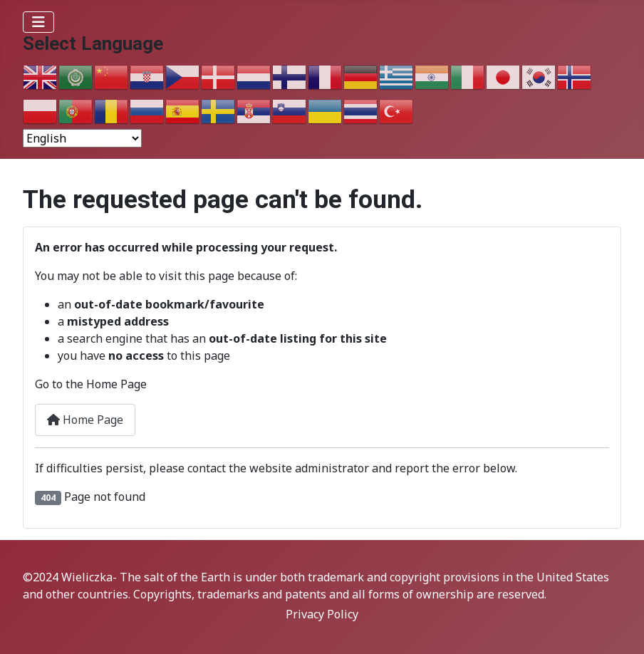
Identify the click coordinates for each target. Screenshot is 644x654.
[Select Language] (82, 138)
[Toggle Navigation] (38, 22)
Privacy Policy (322, 614)
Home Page (85, 420)
